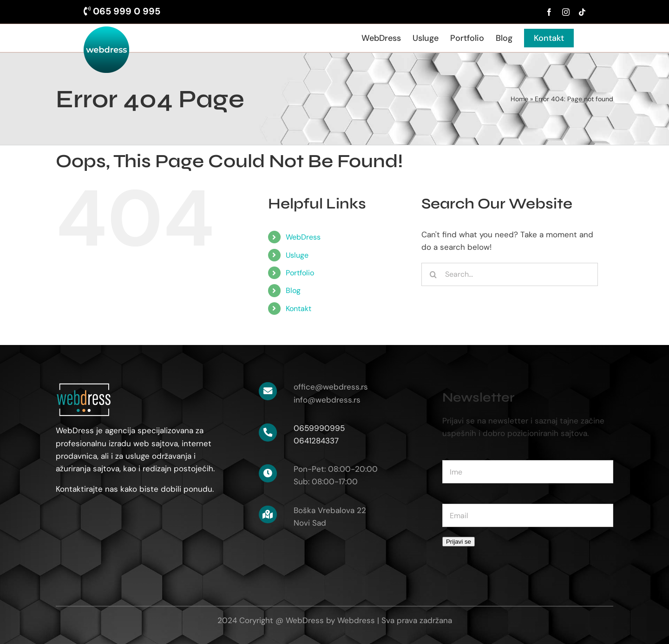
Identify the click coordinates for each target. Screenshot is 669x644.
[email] (528, 515)
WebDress (303, 237)
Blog (293, 290)
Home (519, 99)
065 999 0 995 (122, 11)
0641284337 (316, 441)
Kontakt (298, 309)
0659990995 (319, 428)
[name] (528, 472)
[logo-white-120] (84, 386)
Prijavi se (459, 542)
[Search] (433, 274)
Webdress (356, 620)
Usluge (297, 255)
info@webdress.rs (327, 400)
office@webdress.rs (331, 387)
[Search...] (510, 274)
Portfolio (300, 273)
